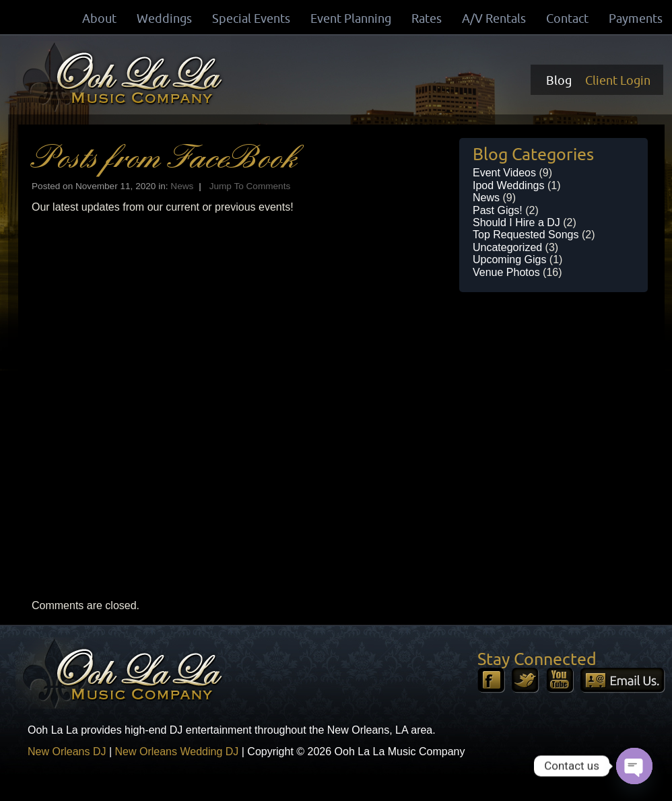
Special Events (251, 18)
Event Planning (351, 18)
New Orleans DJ (67, 752)
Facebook (491, 681)
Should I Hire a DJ (516, 222)
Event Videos (504, 173)
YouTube (560, 681)
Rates (427, 18)
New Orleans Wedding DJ (177, 752)
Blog (559, 80)
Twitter (526, 681)
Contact (567, 18)
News (182, 186)
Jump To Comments (250, 186)
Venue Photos (506, 272)
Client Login (618, 80)
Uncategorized (507, 247)
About (99, 18)
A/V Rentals (494, 18)
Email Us (623, 681)
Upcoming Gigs (509, 259)
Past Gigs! (498, 210)
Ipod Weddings (508, 185)
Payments (636, 18)
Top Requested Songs (526, 235)
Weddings (164, 18)
